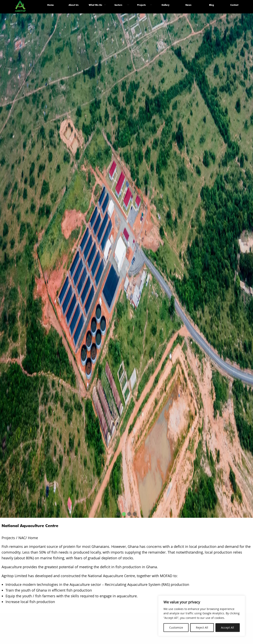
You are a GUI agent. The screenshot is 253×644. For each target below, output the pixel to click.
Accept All (228, 627)
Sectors (118, 5)
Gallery (165, 5)
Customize (176, 627)
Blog (211, 5)
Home (51, 5)
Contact (234, 5)
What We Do (95, 5)
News (188, 5)
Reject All (202, 627)
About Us (74, 5)
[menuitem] (51, 5)
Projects (141, 5)
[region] (202, 616)
